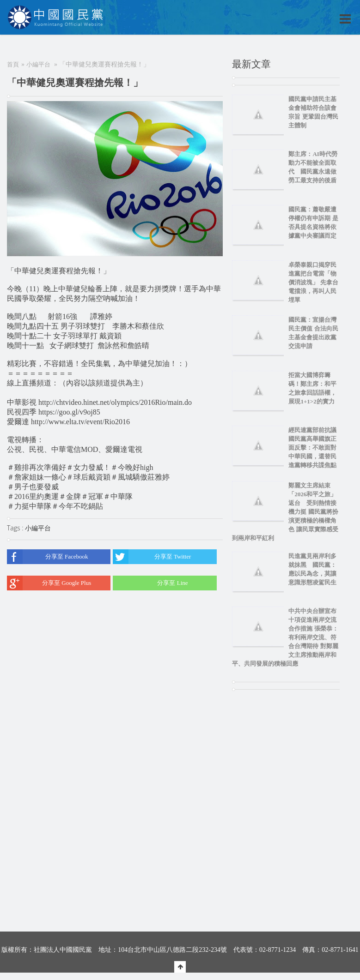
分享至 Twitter (152, 557)
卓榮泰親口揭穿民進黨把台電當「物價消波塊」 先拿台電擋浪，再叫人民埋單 (313, 282)
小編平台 (38, 64)
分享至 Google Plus (49, 583)
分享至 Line (150, 583)
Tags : (16, 528)
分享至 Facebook (48, 557)
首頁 (13, 64)
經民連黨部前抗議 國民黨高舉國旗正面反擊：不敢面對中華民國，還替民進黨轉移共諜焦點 (315, 448)
